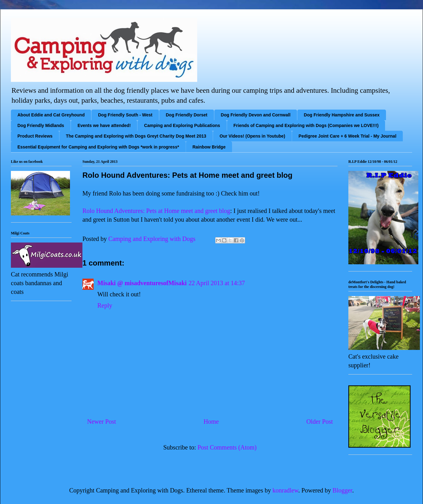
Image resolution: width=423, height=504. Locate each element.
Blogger (342, 490)
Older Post (320, 422)
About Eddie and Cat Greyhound (51, 115)
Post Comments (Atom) (227, 447)
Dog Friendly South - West (125, 115)
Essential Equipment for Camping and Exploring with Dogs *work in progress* (98, 147)
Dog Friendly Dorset (187, 115)
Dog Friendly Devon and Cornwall (256, 115)
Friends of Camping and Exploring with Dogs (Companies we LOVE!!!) (306, 125)
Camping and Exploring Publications (182, 125)
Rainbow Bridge (209, 147)
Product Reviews (35, 136)
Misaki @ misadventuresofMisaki (142, 283)
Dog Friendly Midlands (41, 125)
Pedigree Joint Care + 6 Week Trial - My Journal (347, 136)
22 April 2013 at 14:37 (217, 283)
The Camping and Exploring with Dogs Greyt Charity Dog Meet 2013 (136, 136)
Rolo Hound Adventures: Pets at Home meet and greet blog (156, 211)
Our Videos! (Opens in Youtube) (252, 136)
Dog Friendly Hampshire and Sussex (342, 115)
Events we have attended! (104, 125)
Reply (105, 305)
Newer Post (102, 422)
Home (211, 422)
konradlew (285, 490)
